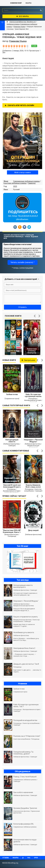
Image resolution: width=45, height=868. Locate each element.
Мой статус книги (22, 172)
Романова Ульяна (19, 27)
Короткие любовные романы (15, 183)
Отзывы (6, 858)
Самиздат (32, 183)
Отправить (22, 307)
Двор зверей (33, 530)
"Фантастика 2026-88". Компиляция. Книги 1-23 (12, 531)
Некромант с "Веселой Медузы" (33, 441)
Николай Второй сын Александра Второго (12, 486)
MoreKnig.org (4, 3)
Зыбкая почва (12, 394)
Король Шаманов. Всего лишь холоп (33, 486)
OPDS (36, 858)
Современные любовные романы (26, 181)
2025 (15, 186)
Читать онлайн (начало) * (23, 262)
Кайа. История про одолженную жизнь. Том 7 (33, 395)
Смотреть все (28, 360)
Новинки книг (16, 3)
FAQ (29, 858)
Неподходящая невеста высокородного (12, 441)
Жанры (28, 3)
